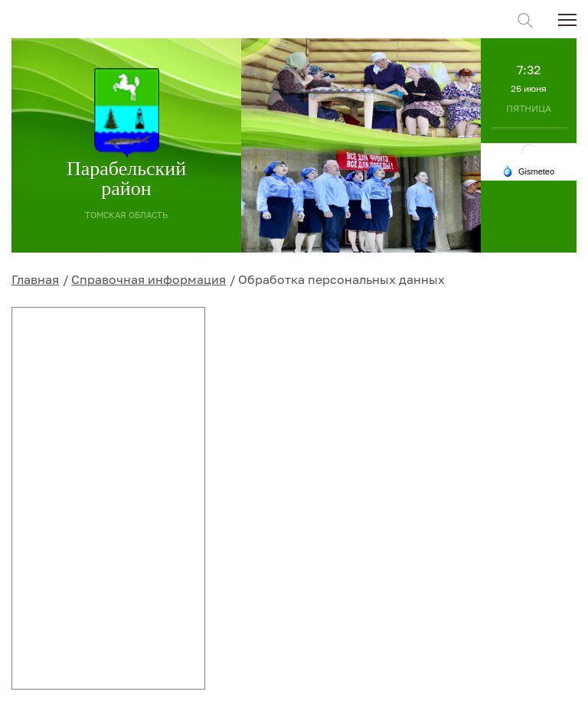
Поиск (525, 21)
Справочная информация (149, 279)
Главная (35, 279)
